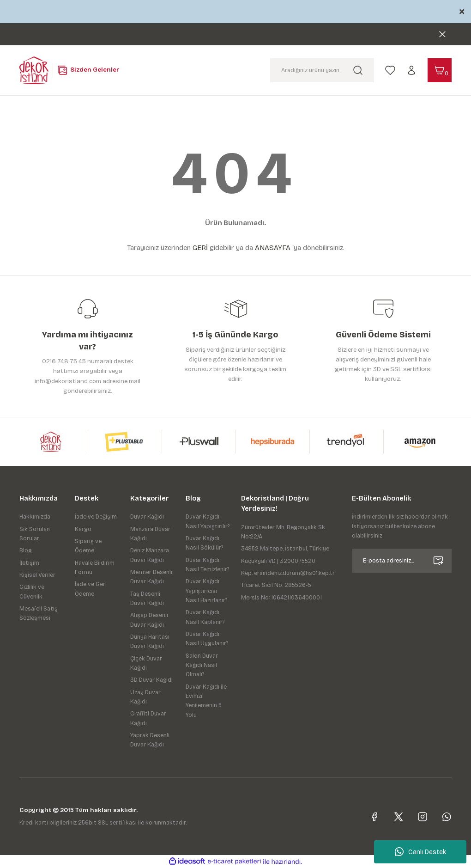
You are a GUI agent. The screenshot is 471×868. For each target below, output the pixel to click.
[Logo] (34, 70)
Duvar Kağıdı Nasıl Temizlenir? (207, 565)
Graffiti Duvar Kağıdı (148, 718)
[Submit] (438, 561)
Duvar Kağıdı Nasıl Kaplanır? (205, 617)
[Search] (322, 70)
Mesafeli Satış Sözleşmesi (39, 613)
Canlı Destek (420, 852)
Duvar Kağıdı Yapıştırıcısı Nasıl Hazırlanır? (206, 591)
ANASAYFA (273, 248)
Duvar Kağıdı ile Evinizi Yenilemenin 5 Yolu (206, 701)
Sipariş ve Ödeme (88, 546)
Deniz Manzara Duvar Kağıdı (150, 555)
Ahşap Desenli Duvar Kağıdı (149, 620)
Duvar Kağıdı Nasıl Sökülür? (204, 543)
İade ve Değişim (96, 517)
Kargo (83, 529)
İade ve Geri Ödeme (91, 589)
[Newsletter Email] (402, 561)
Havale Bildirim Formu (95, 568)
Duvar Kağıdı (147, 517)
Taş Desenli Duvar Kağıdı (147, 599)
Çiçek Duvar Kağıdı (146, 663)
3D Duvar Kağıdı (151, 680)
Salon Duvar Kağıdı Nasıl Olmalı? (202, 665)
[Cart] (440, 70)
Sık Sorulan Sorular (35, 534)
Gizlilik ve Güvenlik (32, 592)
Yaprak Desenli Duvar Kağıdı (150, 740)
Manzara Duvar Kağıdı (150, 534)
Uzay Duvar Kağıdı (145, 697)
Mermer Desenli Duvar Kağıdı (151, 577)
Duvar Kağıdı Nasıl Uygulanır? (207, 639)
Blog (26, 550)
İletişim (29, 563)
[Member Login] (411, 70)
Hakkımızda (35, 517)
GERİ (200, 248)
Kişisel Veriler (37, 575)
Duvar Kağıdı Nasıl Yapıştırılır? (208, 521)
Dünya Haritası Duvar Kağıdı (150, 642)
